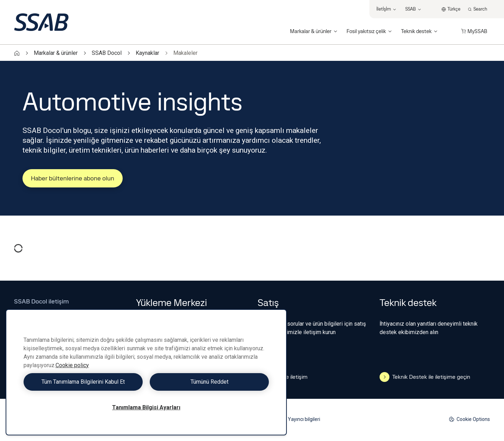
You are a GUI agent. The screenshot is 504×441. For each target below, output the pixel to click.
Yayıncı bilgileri (304, 419)
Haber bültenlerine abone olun (73, 178)
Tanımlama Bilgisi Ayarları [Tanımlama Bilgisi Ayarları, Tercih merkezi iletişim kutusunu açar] (146, 407)
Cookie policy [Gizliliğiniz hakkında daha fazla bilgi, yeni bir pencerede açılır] (72, 365)
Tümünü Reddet (209, 382)
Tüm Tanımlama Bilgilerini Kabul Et (83, 382)
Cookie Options (469, 419)
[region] (146, 372)
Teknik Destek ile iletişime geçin (425, 377)
